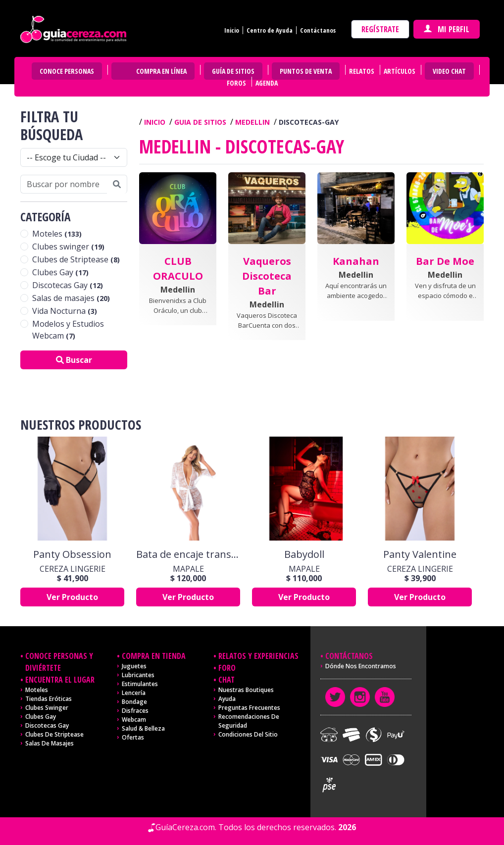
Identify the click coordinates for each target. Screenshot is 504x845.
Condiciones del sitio (248, 734)
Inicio (232, 30)
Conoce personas (67, 71)
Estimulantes (140, 684)
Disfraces (135, 711)
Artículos (400, 71)
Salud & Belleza (143, 728)
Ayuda (227, 699)
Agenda (267, 83)
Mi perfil (447, 29)
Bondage (134, 702)
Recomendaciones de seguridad (249, 721)
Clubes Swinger (47, 708)
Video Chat (449, 71)
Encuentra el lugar (60, 680)
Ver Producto (72, 597)
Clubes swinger (68, 247)
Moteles (57, 234)
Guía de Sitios (233, 71)
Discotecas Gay (68, 285)
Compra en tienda (154, 656)
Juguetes (134, 666)
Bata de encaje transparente (188, 554)
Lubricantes (138, 675)
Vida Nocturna (65, 311)
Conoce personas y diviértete (59, 662)
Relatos (362, 71)
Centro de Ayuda (270, 30)
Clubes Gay (60, 272)
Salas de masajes (71, 298)
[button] (178, 264)
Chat (227, 680)
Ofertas (133, 737)
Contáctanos (318, 30)
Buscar (74, 360)
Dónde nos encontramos (361, 666)
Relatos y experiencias (258, 656)
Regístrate (380, 29)
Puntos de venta (306, 71)
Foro (227, 668)
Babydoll (304, 554)
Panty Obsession (72, 554)
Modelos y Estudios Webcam (68, 330)
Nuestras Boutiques (246, 690)
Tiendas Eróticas (49, 699)
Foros (236, 83)
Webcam (134, 720)
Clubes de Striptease (76, 259)
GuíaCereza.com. (186, 827)
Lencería (134, 693)
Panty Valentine (420, 554)
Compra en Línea (161, 71)
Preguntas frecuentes (249, 708)
